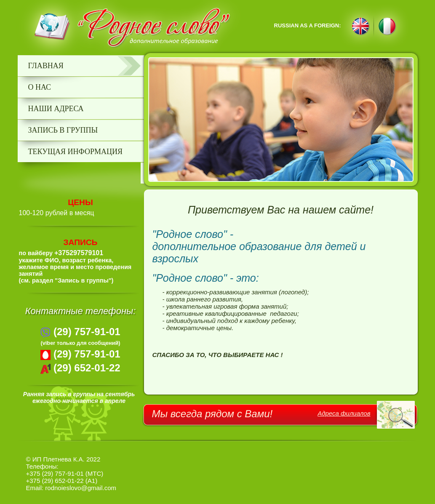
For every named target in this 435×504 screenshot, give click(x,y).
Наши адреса (56, 109)
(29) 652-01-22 (87, 368)
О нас (40, 87)
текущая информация (76, 152)
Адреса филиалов (344, 413)
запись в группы (63, 130)
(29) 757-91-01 (87, 332)
